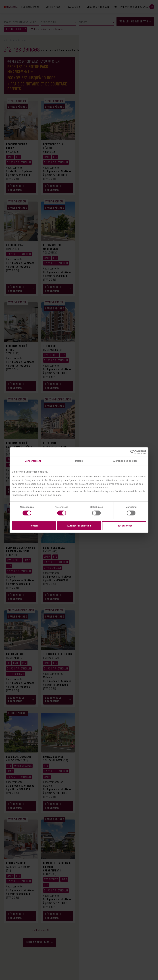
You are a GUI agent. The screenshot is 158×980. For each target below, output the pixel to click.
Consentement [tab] (33, 461)
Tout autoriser (124, 526)
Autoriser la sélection (79, 526)
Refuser (34, 526)
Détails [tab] (79, 461)
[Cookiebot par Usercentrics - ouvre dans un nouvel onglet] (133, 452)
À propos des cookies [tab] (125, 461)
